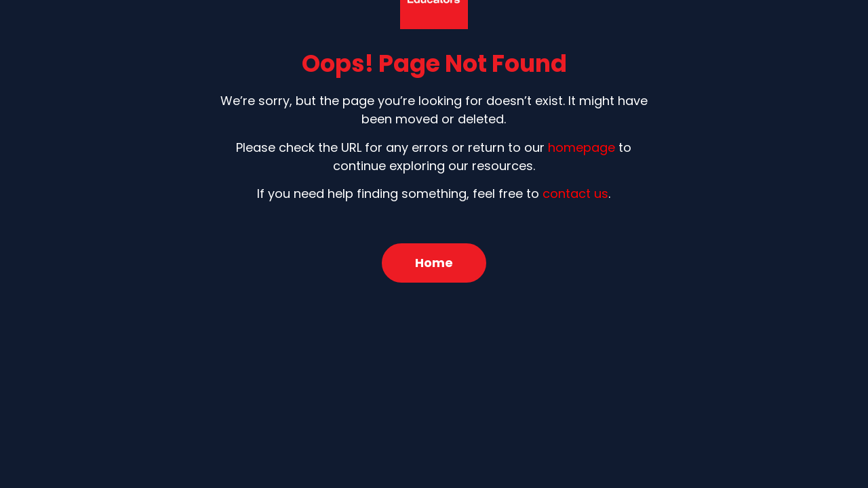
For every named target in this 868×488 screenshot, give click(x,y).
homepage (581, 147)
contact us (575, 194)
